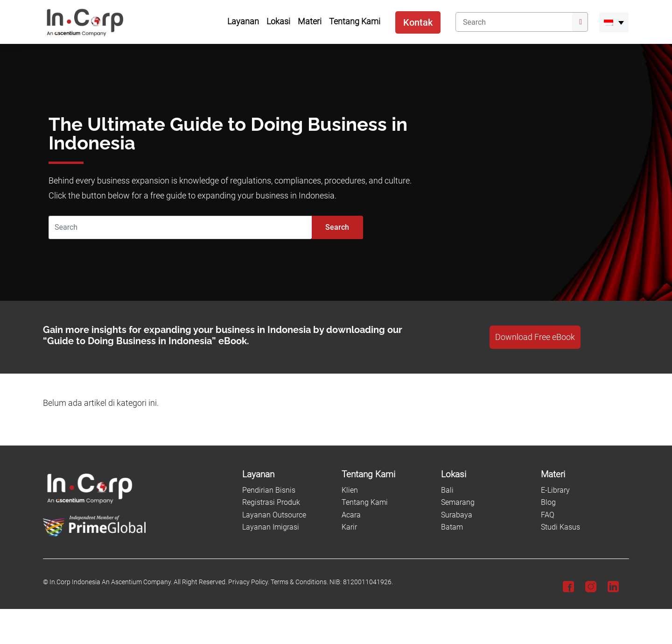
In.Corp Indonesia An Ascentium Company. (111, 582)
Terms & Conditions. (299, 582)
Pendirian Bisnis (269, 490)
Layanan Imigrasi (271, 527)
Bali (447, 490)
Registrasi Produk (271, 502)
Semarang (458, 502)
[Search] (514, 22)
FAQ (548, 515)
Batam (452, 527)
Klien (350, 490)
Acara (351, 515)
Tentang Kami (365, 502)
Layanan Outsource (274, 515)
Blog (548, 502)
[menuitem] (614, 22)
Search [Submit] (337, 227)
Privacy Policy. (249, 582)
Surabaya (457, 515)
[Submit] (580, 22)
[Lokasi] (485, 475)
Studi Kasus (560, 527)
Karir (349, 527)
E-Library (555, 490)
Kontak (418, 22)
